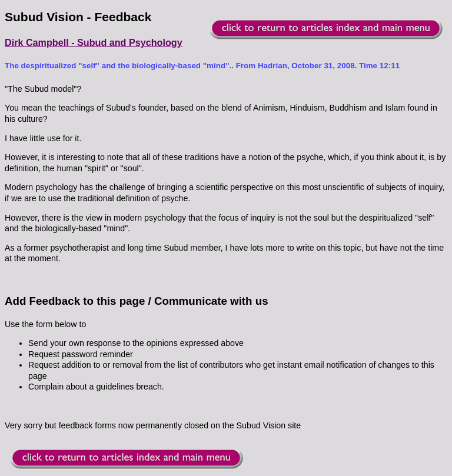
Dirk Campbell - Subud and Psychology (94, 42)
